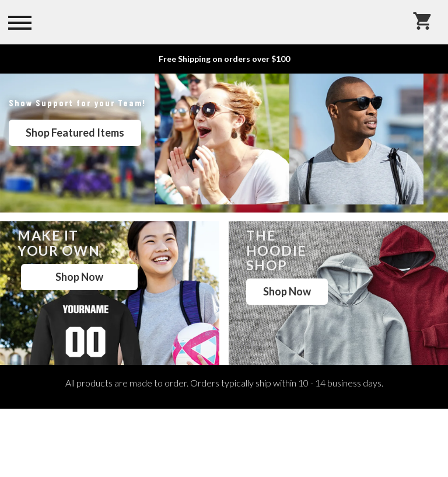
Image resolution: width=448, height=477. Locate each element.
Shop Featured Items (75, 133)
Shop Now (79, 277)
